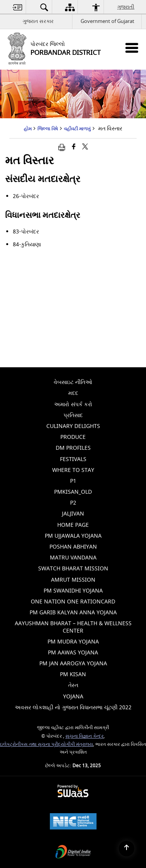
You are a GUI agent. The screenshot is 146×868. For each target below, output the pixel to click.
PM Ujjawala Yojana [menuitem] (73, 536)
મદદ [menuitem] (73, 393)
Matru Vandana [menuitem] (73, 558)
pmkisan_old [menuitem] (73, 492)
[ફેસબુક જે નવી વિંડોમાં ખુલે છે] (74, 147)
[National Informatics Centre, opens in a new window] (73, 822)
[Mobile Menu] (132, 48)
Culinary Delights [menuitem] (73, 426)
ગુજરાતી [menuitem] (126, 7)
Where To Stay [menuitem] (73, 470)
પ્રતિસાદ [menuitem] (73, 415)
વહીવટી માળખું (77, 129)
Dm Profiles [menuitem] (73, 448)
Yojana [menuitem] (73, 697)
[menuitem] (18, 7)
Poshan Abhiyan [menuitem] (73, 547)
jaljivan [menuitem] (73, 514)
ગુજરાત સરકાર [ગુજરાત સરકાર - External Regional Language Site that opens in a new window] (38, 21)
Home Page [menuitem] (73, 525)
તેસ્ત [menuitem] (73, 685)
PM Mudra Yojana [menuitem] (73, 642)
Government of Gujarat (107, 21)
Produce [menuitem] (73, 437)
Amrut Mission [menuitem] (73, 580)
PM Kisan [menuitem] (73, 674)
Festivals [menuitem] (73, 459)
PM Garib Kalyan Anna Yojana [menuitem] (73, 613)
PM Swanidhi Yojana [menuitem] (73, 591)
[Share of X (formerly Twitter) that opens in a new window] (85, 147)
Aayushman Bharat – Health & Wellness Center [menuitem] (73, 627)
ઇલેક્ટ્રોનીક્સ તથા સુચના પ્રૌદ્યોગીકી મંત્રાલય (47, 744)
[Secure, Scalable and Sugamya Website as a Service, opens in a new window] (73, 792)
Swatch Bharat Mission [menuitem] (73, 569)
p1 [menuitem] (73, 481)
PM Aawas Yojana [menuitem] (73, 653)
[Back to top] (127, 849)
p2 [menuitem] (73, 503)
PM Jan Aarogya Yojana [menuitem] (73, 664)
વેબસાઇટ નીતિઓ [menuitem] (73, 382)
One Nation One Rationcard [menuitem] (73, 602)
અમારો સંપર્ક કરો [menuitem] (73, 404)
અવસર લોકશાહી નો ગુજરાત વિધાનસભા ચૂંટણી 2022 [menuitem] (73, 708)
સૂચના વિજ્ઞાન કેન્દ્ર (84, 736)
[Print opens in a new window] (62, 147)
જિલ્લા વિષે (48, 129)
